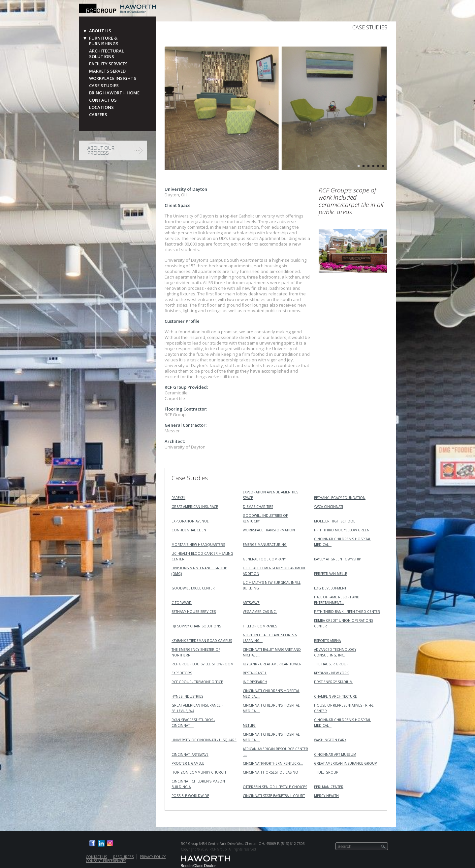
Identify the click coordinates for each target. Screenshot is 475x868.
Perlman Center (329, 787)
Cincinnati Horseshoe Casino (270, 772)
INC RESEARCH (255, 682)
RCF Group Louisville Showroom (203, 664)
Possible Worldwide (190, 796)
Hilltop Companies (260, 626)
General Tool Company (264, 559)
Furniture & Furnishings (104, 41)
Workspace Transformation (269, 530)
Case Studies (104, 86)
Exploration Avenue (190, 521)
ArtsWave (251, 603)
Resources (123, 857)
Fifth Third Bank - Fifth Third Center (347, 612)
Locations (101, 107)
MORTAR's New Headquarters (198, 545)
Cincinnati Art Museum (335, 754)
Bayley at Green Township (337, 559)
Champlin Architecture (335, 696)
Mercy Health (326, 796)
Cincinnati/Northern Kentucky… (273, 763)
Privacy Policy (153, 857)
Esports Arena (327, 641)
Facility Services (108, 64)
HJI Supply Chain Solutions (196, 626)
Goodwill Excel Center (193, 588)
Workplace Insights (113, 78)
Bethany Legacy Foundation (340, 498)
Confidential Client (190, 530)
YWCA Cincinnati (329, 507)
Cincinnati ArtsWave (190, 754)
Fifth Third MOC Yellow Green (342, 530)
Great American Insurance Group (345, 763)
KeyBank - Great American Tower (272, 664)
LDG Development (330, 588)
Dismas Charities (258, 507)
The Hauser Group (331, 664)
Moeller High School (334, 521)
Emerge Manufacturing (265, 545)
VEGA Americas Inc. (260, 612)
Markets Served (107, 71)
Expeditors (182, 673)
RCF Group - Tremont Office (197, 682)
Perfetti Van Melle (331, 574)
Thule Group (326, 772)
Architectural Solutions (107, 54)
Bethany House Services (194, 612)
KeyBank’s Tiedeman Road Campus (202, 641)
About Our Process (101, 150)
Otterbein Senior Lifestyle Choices (275, 787)
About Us (100, 31)
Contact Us (103, 100)
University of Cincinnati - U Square (204, 740)
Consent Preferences (106, 861)
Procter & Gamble (188, 763)
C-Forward (182, 603)
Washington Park (330, 740)
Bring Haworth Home (114, 93)
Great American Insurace (195, 507)
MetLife (249, 725)
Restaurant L (255, 673)
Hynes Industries (187, 696)
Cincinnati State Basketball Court (274, 796)
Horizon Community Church (199, 772)
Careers (98, 115)
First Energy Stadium (333, 682)
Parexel (178, 498)
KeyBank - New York (331, 673)
